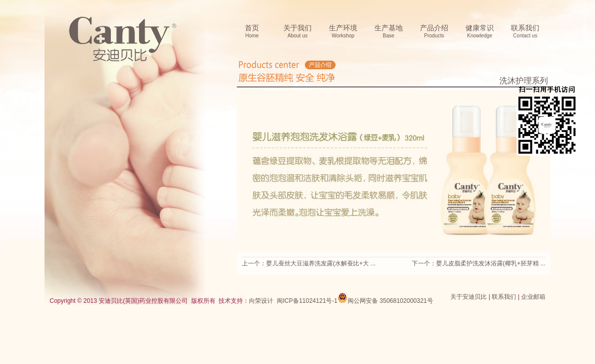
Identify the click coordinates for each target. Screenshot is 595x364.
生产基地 (389, 32)
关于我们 (297, 32)
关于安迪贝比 (469, 297)
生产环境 (343, 32)
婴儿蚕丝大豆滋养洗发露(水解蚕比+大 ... (321, 263)
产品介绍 (434, 32)
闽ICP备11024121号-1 (307, 301)
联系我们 (525, 32)
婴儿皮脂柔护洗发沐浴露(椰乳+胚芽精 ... (491, 263)
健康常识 (480, 32)
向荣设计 (261, 301)
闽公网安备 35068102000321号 (385, 298)
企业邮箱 (533, 297)
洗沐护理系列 (524, 81)
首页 (252, 32)
